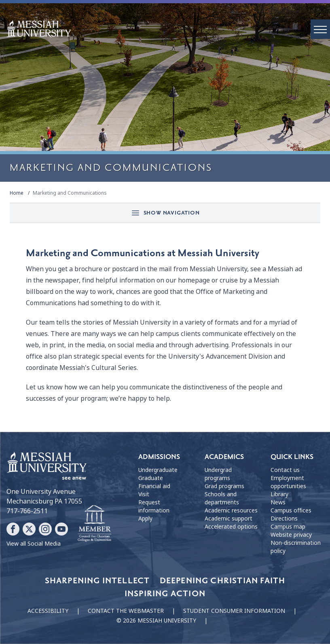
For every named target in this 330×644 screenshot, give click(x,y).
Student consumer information (234, 611)
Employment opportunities (288, 482)
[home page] (168, 29)
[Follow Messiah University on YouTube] (61, 529)
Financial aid (154, 486)
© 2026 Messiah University (156, 621)
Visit (144, 494)
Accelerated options (231, 527)
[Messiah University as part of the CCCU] (94, 524)
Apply (145, 519)
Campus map (288, 527)
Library (279, 494)
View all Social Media (34, 544)
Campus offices (291, 510)
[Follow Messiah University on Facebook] (13, 529)
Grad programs (224, 486)
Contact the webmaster (126, 611)
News (278, 502)
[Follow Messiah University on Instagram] (45, 529)
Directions (284, 519)
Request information (154, 506)
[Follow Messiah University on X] (29, 529)
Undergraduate (158, 470)
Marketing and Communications (70, 193)
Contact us (285, 470)
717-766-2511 (27, 511)
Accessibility (48, 611)
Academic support (228, 519)
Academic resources (231, 510)
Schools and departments (222, 498)
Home (17, 193)
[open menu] (320, 29)
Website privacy (291, 535)
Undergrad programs (218, 474)
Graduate (151, 478)
